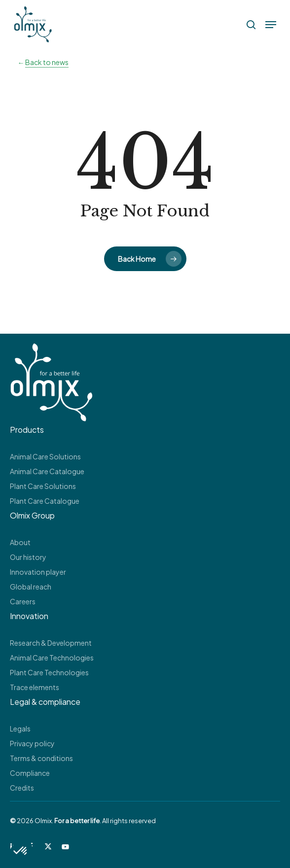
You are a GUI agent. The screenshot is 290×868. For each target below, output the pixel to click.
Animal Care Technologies (52, 658)
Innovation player (38, 572)
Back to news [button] (47, 62)
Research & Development (51, 643)
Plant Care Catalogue (45, 501)
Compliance (30, 773)
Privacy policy (32, 743)
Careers (23, 601)
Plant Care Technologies (49, 672)
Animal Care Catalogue (47, 471)
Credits (22, 788)
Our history (28, 557)
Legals (20, 729)
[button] (271, 25)
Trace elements (35, 687)
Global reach (31, 587)
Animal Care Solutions (45, 456)
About (20, 542)
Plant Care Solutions (43, 486)
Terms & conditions (41, 758)
